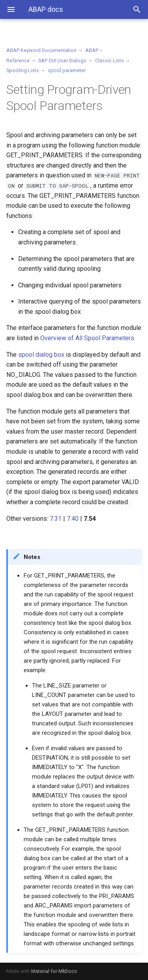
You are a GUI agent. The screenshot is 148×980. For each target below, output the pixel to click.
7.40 (73, 519)
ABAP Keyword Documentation (41, 50)
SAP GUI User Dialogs (62, 61)
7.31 (56, 519)
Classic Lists (110, 61)
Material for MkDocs (54, 971)
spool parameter (67, 70)
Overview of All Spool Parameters (87, 338)
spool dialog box (41, 355)
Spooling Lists (23, 70)
